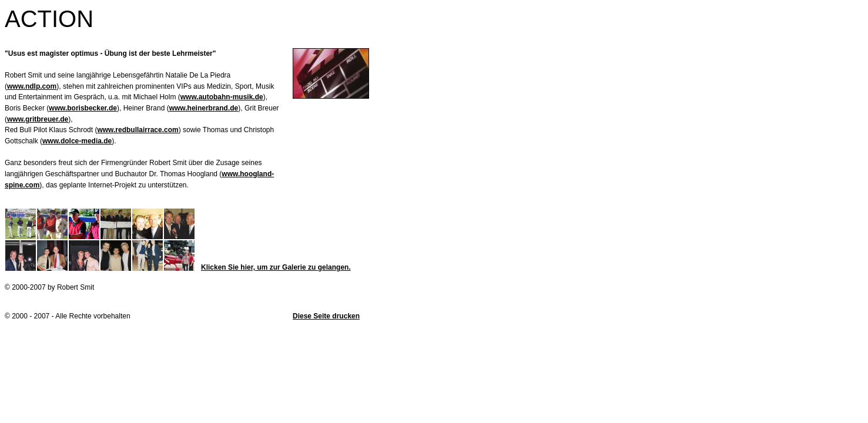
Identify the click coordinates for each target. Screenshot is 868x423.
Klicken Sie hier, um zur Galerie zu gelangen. (276, 267)
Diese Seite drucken (326, 316)
